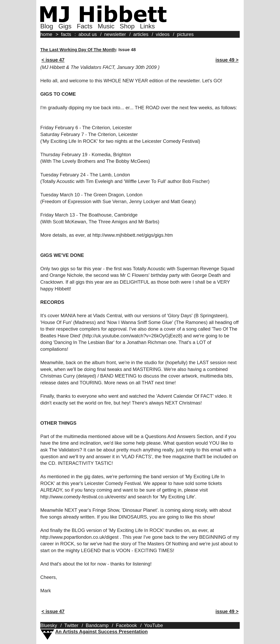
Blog (47, 26)
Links (147, 26)
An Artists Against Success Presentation (102, 632)
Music (106, 26)
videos (163, 34)
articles (141, 34)
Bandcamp (97, 625)
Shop (127, 26)
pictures (185, 34)
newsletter (115, 34)
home (46, 34)
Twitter (71, 625)
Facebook (126, 625)
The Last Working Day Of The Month (78, 50)
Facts (85, 26)
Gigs (65, 26)
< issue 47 (53, 60)
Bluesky (49, 625)
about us (88, 34)
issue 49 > (227, 60)
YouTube (154, 625)
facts (66, 34)
